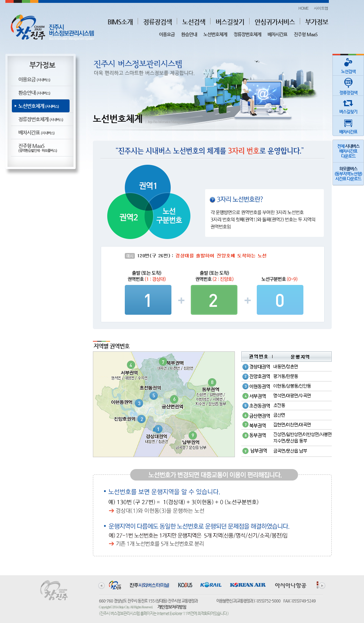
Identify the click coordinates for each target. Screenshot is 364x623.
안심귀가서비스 (275, 22)
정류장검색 (157, 22)
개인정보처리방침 (172, 607)
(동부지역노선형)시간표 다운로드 (348, 174)
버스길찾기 (230, 22)
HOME (303, 8)
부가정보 (317, 22)
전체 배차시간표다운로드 (348, 151)
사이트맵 (321, 8)
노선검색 (194, 22)
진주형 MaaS (306, 34)
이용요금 (167, 34)
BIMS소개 (120, 22)
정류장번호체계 (247, 34)
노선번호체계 (215, 34)
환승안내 (189, 34)
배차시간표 (277, 34)
